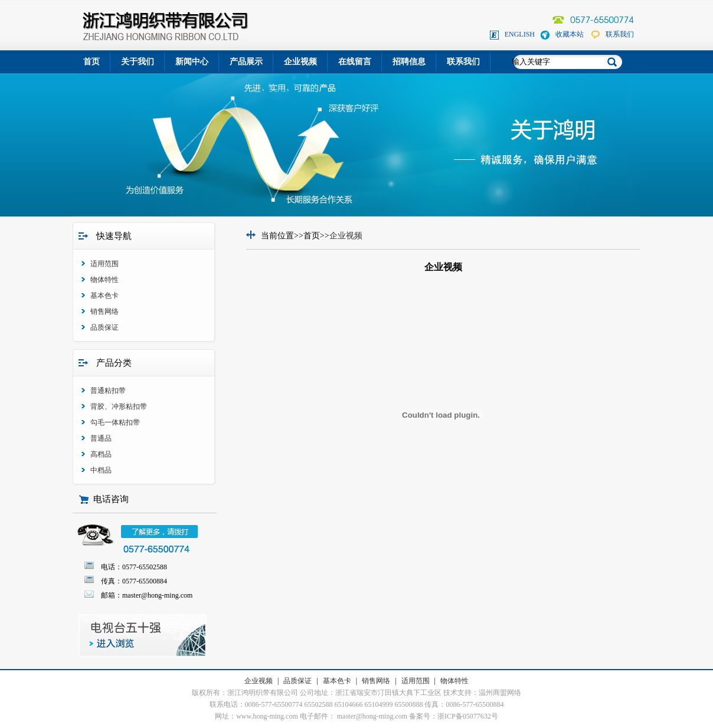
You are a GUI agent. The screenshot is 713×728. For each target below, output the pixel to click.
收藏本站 (570, 34)
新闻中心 (192, 62)
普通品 (101, 438)
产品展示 (246, 62)
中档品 (101, 470)
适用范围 (104, 264)
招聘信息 (409, 62)
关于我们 (138, 62)
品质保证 (104, 327)
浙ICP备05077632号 (468, 716)
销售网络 (104, 311)
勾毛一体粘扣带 (115, 422)
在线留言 (355, 62)
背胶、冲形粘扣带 (119, 406)
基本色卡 (104, 296)
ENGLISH (520, 34)
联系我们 (620, 34)
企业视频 (300, 62)
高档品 (101, 454)
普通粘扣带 (108, 391)
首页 (91, 62)
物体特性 (104, 280)
